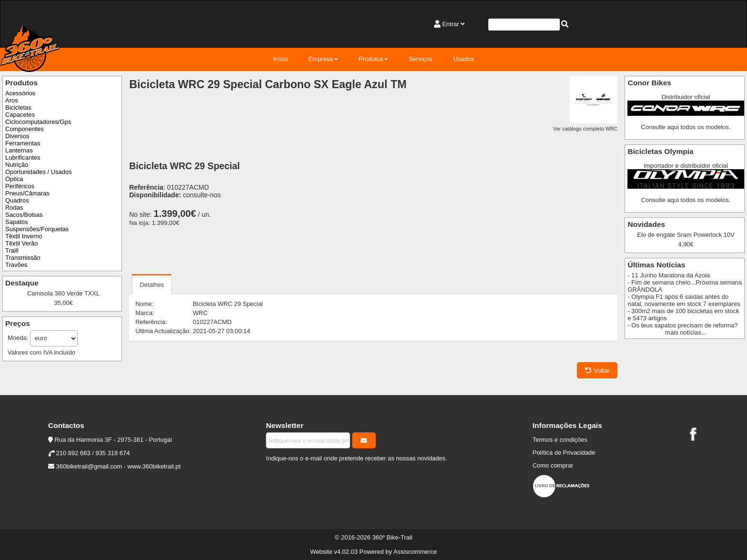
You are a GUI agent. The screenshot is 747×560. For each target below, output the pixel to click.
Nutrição (17, 165)
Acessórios (20, 93)
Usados (464, 59)
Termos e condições (560, 440)
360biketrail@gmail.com (89, 466)
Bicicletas (18, 107)
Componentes (25, 129)
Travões (16, 265)
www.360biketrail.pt (154, 466)
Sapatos (17, 222)
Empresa (321, 59)
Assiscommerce (415, 552)
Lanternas (19, 150)
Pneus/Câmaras (27, 193)
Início (280, 59)
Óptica (14, 179)
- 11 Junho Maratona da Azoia (669, 275)
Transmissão (23, 258)
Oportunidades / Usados (39, 172)
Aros (12, 100)
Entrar (450, 24)
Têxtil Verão (21, 243)
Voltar (597, 371)
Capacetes (20, 115)
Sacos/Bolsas (24, 215)
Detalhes (152, 285)
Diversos (17, 136)
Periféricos (20, 186)
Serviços (421, 59)
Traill (12, 250)
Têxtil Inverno (24, 236)
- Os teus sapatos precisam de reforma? (682, 325)
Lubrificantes (23, 158)
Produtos (371, 59)
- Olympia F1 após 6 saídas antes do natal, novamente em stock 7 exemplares (684, 300)
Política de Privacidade (564, 453)
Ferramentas (23, 143)
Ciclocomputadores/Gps (38, 122)
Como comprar (553, 465)
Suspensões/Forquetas (37, 229)
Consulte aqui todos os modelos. (686, 127)
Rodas (14, 208)
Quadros (17, 200)
